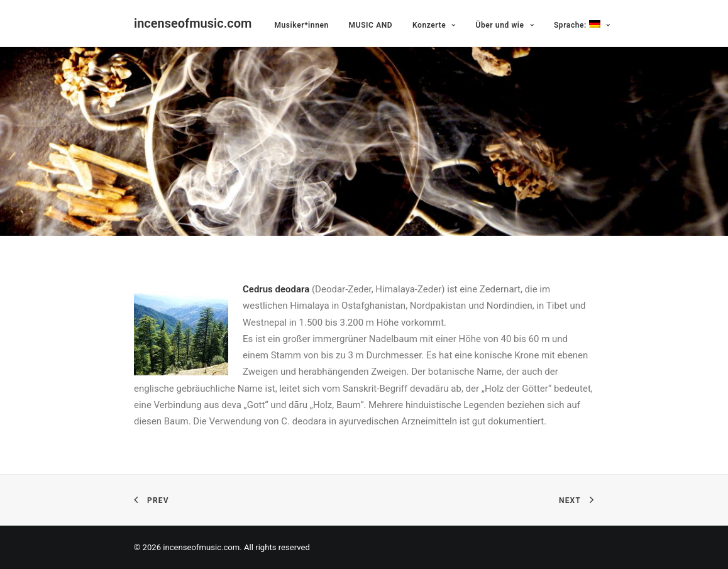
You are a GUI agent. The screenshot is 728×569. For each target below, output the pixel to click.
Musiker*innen (301, 25)
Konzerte (434, 25)
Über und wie (505, 25)
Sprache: (582, 25)
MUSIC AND (371, 25)
